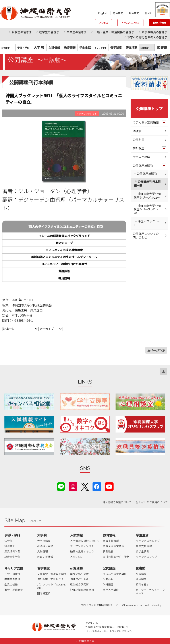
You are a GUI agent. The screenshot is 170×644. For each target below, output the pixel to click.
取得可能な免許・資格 (116, 557)
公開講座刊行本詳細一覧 (147, 184)
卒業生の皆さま (77, 32)
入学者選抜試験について (85, 541)
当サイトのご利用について (152, 502)
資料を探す (143, 584)
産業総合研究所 (79, 584)
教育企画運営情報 (114, 546)
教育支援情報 (45, 557)
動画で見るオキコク (82, 551)
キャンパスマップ (130, 23)
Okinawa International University (142, 605)
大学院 (39, 47)
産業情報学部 (12, 551)
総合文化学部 (12, 557)
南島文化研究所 (79, 574)
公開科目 (139, 140)
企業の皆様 (11, 584)
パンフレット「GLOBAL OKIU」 (51, 586)
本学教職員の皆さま (155, 32)
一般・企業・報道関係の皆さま (114, 32)
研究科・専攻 (45, 546)
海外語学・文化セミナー (52, 579)
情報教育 (108, 551)
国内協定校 (44, 593)
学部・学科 (12, 535)
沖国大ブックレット (147, 223)
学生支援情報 (144, 546)
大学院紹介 (44, 541)
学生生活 (142, 535)
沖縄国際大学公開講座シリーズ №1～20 (147, 209)
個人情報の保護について (117, 502)
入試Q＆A (76, 557)
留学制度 (43, 568)
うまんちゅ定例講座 (146, 122)
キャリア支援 (14, 568)
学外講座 (139, 148)
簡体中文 (118, 13)
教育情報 (109, 535)
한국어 (149, 13)
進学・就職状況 (14, 590)
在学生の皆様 (12, 574)
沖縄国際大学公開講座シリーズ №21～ (147, 196)
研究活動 (76, 568)
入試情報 (42, 551)
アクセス (103, 23)
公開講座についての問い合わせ (146, 235)
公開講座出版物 (143, 165)
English (103, 13)
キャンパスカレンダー (149, 541)
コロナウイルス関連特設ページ (99, 605)
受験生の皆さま (22, 32)
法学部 (8, 541)
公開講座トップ (149, 109)
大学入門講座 (141, 157)
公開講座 (109, 568)
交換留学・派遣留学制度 (52, 574)
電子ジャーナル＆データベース (150, 591)
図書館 (162, 47)
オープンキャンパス (82, 546)
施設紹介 (141, 574)
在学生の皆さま (49, 32)
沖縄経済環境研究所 (82, 590)
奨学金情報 (143, 551)
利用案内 (141, 579)
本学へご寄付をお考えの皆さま (147, 37)
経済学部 (10, 546)
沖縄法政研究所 (79, 579)
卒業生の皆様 (12, 579)
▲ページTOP (156, 350)
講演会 (137, 131)
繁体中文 (134, 13)
